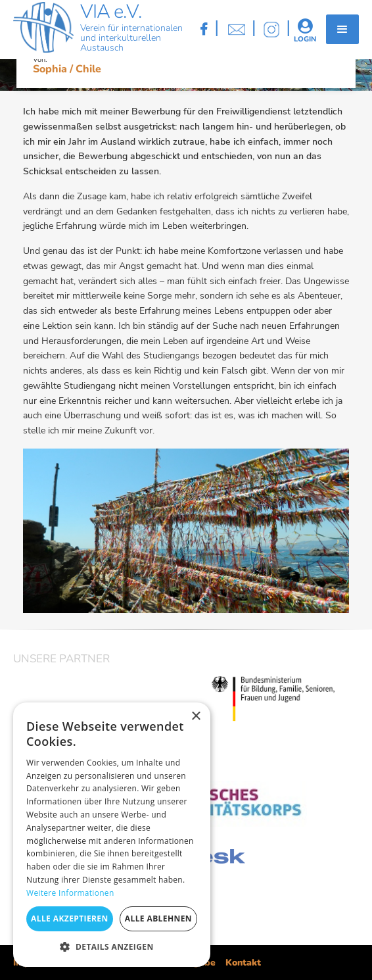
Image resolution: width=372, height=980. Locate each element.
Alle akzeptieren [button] (70, 919)
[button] (342, 29)
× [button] (196, 717)
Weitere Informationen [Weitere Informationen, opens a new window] (70, 893)
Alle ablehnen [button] (158, 919)
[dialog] (112, 835)
